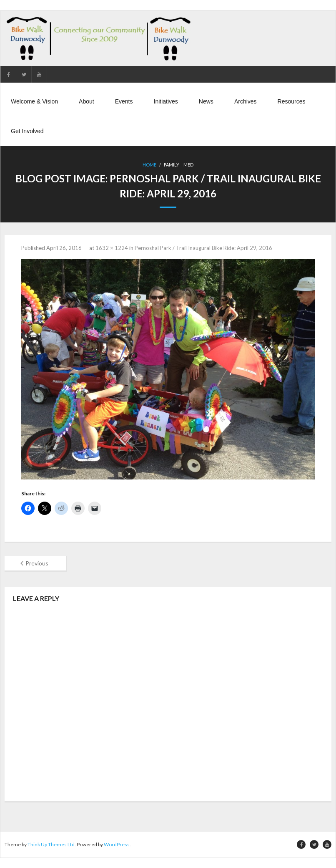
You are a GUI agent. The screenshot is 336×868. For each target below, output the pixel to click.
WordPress (117, 844)
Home (149, 165)
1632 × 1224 (112, 247)
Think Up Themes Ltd (51, 844)
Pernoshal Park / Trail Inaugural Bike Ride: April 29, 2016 (203, 247)
